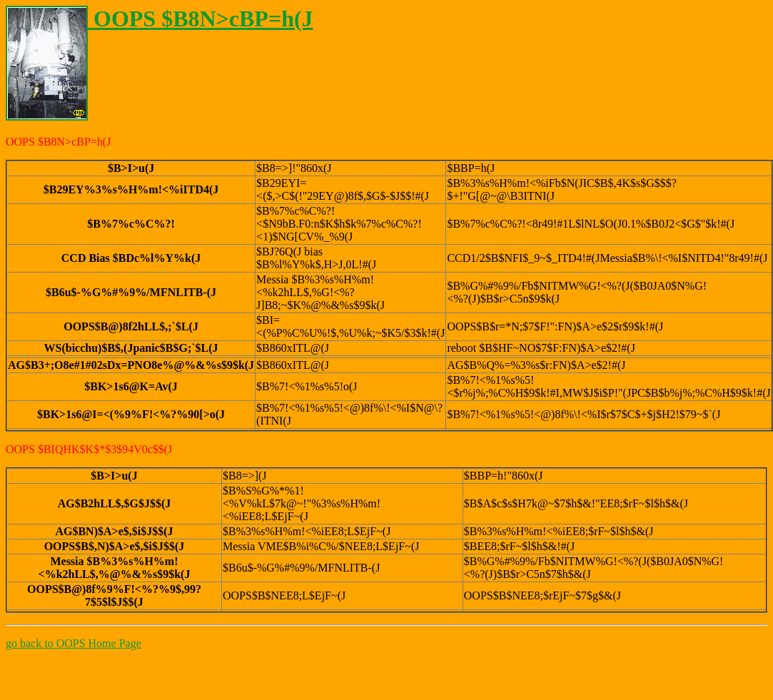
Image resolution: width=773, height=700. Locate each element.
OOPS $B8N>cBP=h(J (160, 19)
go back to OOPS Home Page (74, 643)
